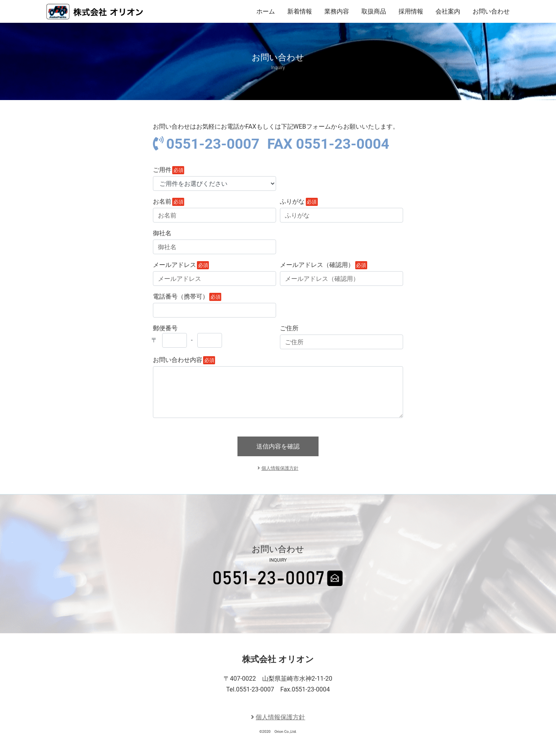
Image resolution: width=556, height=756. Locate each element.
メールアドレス (175, 265)
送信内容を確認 (278, 446)
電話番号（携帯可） (181, 296)
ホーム (266, 11)
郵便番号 (184, 336)
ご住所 (289, 328)
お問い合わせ (491, 11)
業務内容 (337, 11)
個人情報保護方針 (280, 468)
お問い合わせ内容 (178, 360)
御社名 (162, 233)
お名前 (162, 201)
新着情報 (300, 11)
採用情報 (411, 11)
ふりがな (292, 201)
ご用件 (162, 170)
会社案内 (448, 11)
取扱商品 (374, 11)
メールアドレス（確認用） (317, 265)
